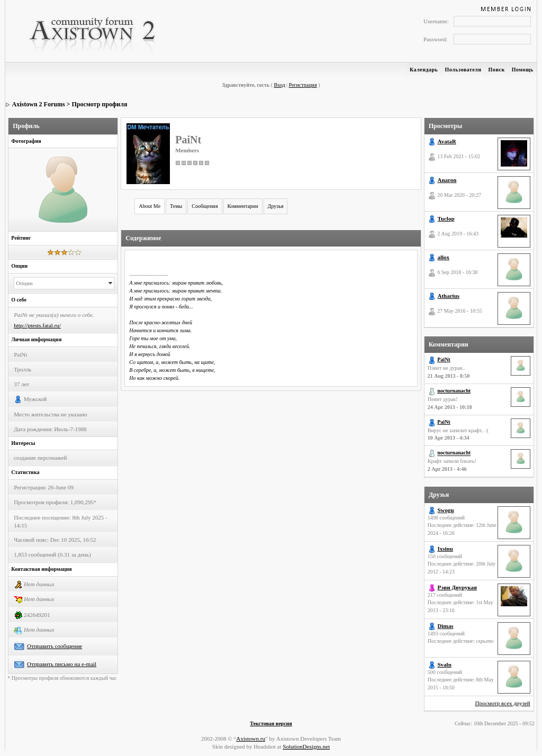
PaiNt (444, 359)
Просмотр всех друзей (502, 703)
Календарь (424, 70)
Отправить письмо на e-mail (62, 664)
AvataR (447, 141)
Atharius (449, 296)
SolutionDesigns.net (306, 746)
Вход (280, 85)
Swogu (446, 510)
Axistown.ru (251, 739)
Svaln (445, 664)
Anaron (447, 180)
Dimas (446, 626)
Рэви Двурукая (458, 587)
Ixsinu (445, 549)
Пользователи (463, 70)
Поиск (497, 70)
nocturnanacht (454, 391)
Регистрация (303, 85)
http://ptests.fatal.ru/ (37, 325)
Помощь (523, 70)
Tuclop (446, 218)
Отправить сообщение (55, 646)
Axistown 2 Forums (39, 104)
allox (444, 257)
